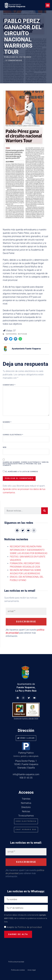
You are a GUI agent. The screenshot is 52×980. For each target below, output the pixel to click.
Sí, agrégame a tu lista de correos (20, 471)
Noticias (23, 334)
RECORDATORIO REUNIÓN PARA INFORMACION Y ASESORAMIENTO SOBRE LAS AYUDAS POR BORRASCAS (29, 550)
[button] (48, 5)
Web (5, 447)
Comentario (9, 385)
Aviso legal (32, 970)
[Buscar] (45, 511)
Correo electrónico (13, 435)
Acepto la (24, 927)
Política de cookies (18, 970)
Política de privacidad (30, 927)
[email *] (26, 611)
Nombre (7, 422)
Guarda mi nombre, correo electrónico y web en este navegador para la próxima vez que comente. (26, 464)
